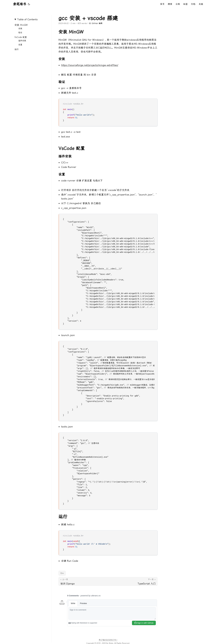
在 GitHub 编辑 (96, 23)
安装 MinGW (21, 25)
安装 (20, 29)
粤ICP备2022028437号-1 (108, 640)
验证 (20, 33)
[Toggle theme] (29, 4)
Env (62, 573)
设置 (20, 45)
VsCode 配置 (21, 37)
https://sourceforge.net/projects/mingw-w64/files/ (90, 65)
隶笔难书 (20, 4)
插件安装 (22, 41)
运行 (17, 49)
